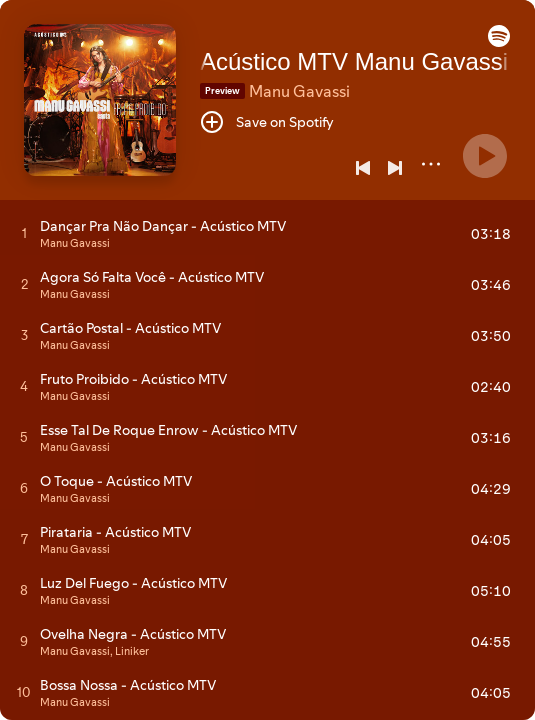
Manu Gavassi (299, 91)
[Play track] (24, 233)
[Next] (395, 168)
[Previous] (363, 168)
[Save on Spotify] (267, 122)
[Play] (485, 156)
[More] (431, 164)
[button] (499, 42)
